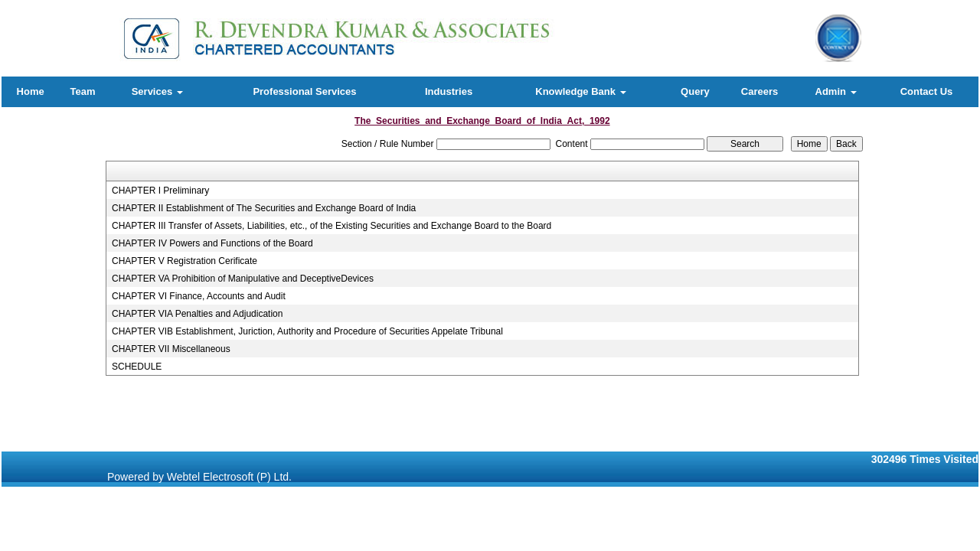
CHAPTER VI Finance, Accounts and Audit (199, 296)
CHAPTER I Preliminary (160, 191)
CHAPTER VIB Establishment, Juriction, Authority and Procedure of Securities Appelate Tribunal (307, 331)
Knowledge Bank (580, 91)
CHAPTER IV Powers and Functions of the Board (212, 243)
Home (31, 91)
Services (157, 91)
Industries (449, 91)
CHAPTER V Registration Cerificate (185, 261)
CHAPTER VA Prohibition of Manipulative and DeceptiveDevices (243, 279)
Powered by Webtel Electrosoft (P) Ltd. (199, 477)
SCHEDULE (137, 367)
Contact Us (927, 91)
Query (695, 91)
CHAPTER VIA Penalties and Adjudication (197, 314)
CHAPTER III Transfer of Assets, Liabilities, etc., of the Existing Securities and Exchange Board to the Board (332, 226)
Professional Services (304, 91)
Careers (759, 91)
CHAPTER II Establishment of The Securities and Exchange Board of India (264, 208)
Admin (836, 91)
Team (82, 91)
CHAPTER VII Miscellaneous (171, 349)
